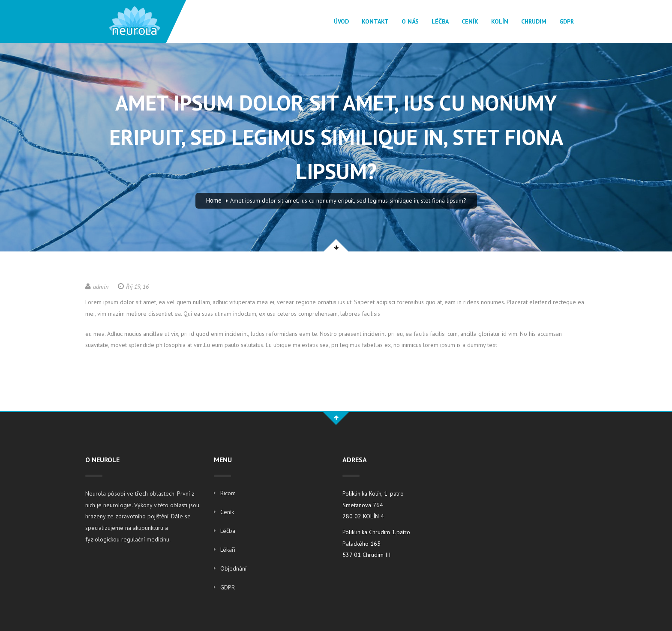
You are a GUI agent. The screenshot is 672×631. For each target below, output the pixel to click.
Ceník (470, 21)
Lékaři (228, 550)
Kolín (500, 21)
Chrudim (534, 21)
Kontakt (375, 21)
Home (214, 200)
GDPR (567, 21)
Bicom (228, 493)
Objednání (233, 568)
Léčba (440, 21)
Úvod (341, 21)
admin (97, 287)
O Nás (410, 21)
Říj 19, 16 (133, 287)
